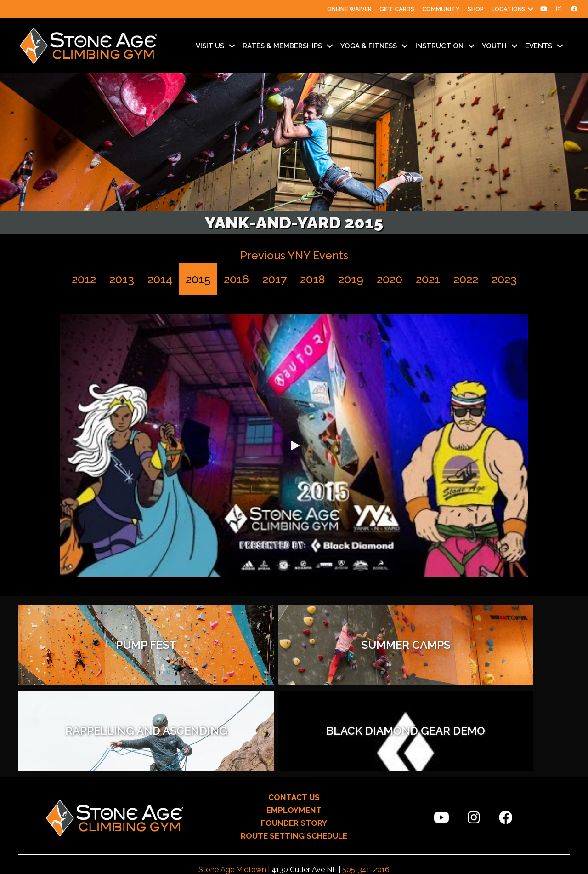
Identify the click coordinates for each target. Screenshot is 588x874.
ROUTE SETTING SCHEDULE (294, 750)
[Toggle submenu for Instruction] (471, 46)
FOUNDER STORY (294, 737)
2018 (312, 279)
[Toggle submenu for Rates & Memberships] (330, 46)
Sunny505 (358, 862)
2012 (84, 279)
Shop (476, 9)
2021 (428, 279)
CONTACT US (294, 711)
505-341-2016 (366, 784)
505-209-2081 (368, 796)
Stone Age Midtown (232, 784)
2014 (160, 279)
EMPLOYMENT (294, 724)
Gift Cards (397, 9)
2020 (390, 279)
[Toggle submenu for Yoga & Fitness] (405, 46)
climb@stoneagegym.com (305, 808)
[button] (531, 9)
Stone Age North (224, 796)
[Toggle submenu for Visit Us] (232, 46)
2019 (351, 279)
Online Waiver (349, 9)
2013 (122, 279)
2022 (466, 279)
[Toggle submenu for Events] (560, 46)
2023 (504, 279)
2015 (198, 279)
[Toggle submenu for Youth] (514, 46)
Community (441, 9)
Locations (509, 9)
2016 (236, 279)
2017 (274, 279)
